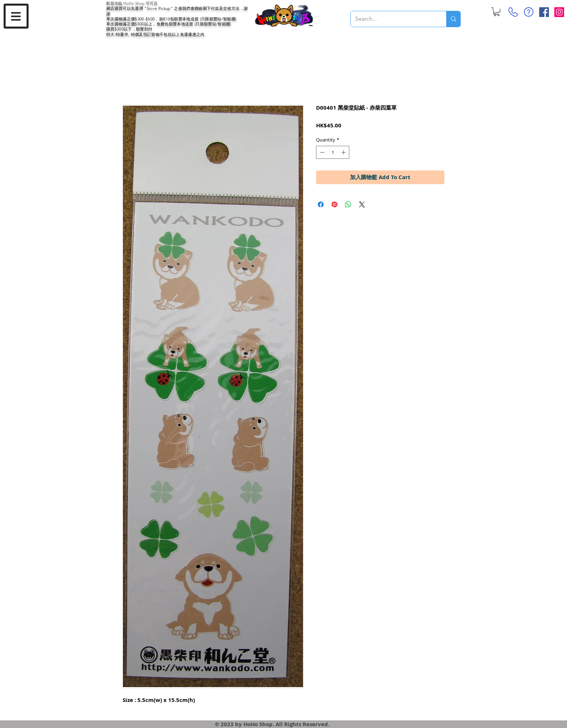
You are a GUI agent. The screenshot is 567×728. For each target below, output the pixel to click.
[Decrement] (321, 152)
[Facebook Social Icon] (544, 12)
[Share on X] (362, 204)
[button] (16, 16)
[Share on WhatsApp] (348, 204)
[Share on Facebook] (321, 204)
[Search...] (393, 19)
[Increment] (344, 152)
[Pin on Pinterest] (334, 204)
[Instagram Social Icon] (559, 12)
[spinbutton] (333, 152)
